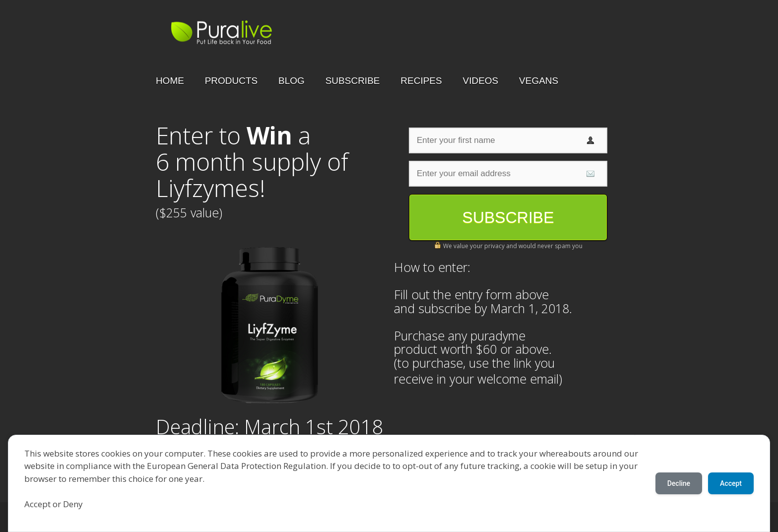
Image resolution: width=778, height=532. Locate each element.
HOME (170, 81)
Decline (679, 483)
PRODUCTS (231, 81)
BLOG (292, 81)
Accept (731, 483)
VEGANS (539, 81)
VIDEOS (480, 81)
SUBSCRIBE (353, 81)
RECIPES (421, 81)
